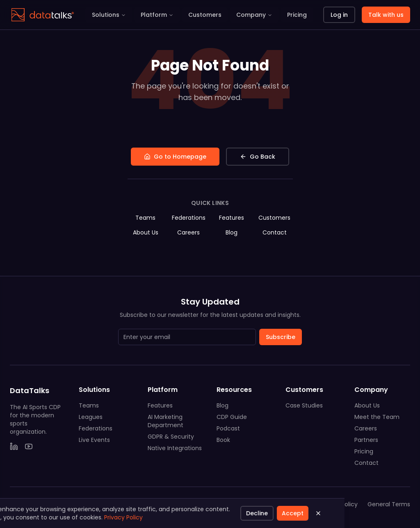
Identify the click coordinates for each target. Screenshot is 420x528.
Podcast (228, 428)
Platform (157, 15)
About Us (146, 232)
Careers (188, 232)
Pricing (297, 15)
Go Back (258, 157)
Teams (145, 218)
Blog (232, 232)
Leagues (91, 417)
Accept (40, 513)
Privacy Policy (338, 504)
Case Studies (304, 405)
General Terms (389, 504)
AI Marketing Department (165, 421)
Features (232, 218)
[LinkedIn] (14, 446)
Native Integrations (175, 448)
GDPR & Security (171, 437)
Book (223, 440)
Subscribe (281, 337)
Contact (275, 232)
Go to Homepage (175, 157)
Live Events (94, 440)
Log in (339, 15)
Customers (205, 15)
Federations (189, 218)
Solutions (109, 15)
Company (254, 15)
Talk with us (386, 15)
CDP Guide (232, 417)
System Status (285, 504)
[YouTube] (29, 446)
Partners (366, 440)
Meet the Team (377, 417)
